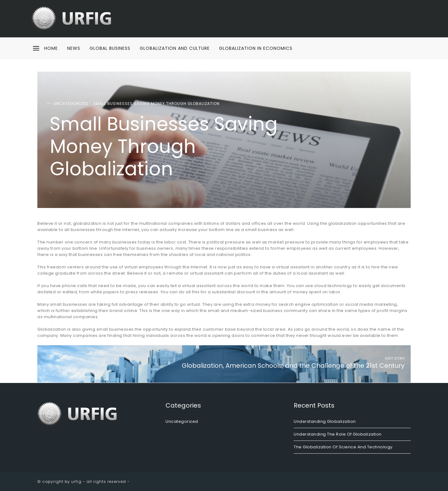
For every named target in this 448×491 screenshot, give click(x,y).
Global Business (110, 48)
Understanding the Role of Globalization (338, 434)
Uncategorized (71, 104)
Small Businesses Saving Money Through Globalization (156, 104)
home (51, 48)
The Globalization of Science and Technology (343, 447)
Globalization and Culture (175, 48)
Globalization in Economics (256, 48)
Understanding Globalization (325, 421)
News (74, 48)
